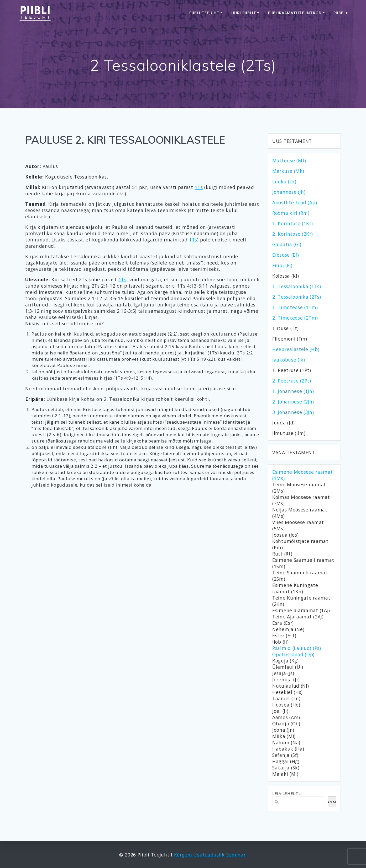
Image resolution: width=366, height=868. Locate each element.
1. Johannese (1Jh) (293, 391)
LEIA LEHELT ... (287, 793)
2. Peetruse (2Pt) (292, 381)
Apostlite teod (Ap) (295, 202)
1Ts (199, 187)
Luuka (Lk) (284, 181)
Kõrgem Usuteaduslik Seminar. (211, 855)
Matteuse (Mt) (289, 160)
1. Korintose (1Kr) (293, 223)
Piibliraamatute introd (295, 13)
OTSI (332, 802)
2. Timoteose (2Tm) (295, 318)
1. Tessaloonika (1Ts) (297, 286)
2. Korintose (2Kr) (293, 234)
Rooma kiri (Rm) (291, 213)
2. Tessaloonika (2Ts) (297, 297)
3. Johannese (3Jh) (293, 412)
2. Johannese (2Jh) (293, 402)
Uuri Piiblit (244, 13)
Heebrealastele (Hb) (296, 349)
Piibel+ (341, 13)
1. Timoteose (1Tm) (295, 307)
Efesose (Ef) (286, 255)
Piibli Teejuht (204, 13)
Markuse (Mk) (288, 171)
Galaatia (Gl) (287, 244)
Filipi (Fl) (282, 265)
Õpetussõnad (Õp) (293, 654)
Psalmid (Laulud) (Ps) (297, 648)
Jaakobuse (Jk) (289, 360)
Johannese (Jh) (289, 192)
